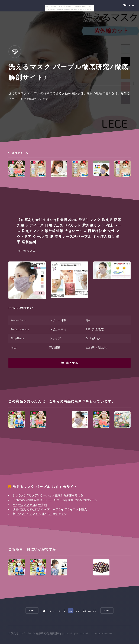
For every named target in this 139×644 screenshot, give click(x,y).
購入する (72, 363)
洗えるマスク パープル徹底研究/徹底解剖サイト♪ (38, 633)
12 (84, 611)
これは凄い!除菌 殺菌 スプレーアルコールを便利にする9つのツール (55, 500)
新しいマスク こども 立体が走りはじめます (40, 514)
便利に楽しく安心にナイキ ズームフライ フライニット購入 (50, 509)
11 (77, 611)
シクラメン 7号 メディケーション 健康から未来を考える (48, 495)
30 (95, 611)
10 (71, 611)
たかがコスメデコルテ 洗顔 (30, 505)
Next (107, 610)
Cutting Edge (93, 338)
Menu (127, 5)
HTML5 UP (107, 633)
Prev (32, 610)
